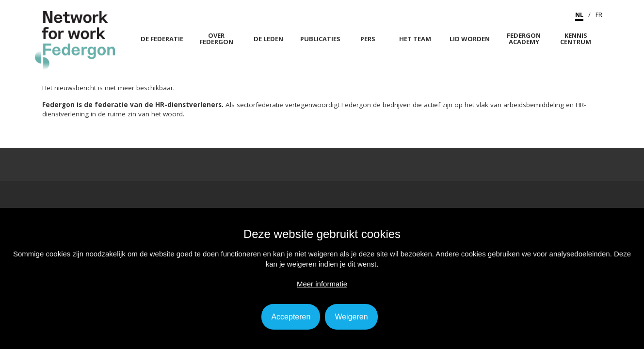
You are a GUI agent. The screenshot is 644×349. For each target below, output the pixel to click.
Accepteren (291, 317)
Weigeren (351, 317)
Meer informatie (322, 284)
